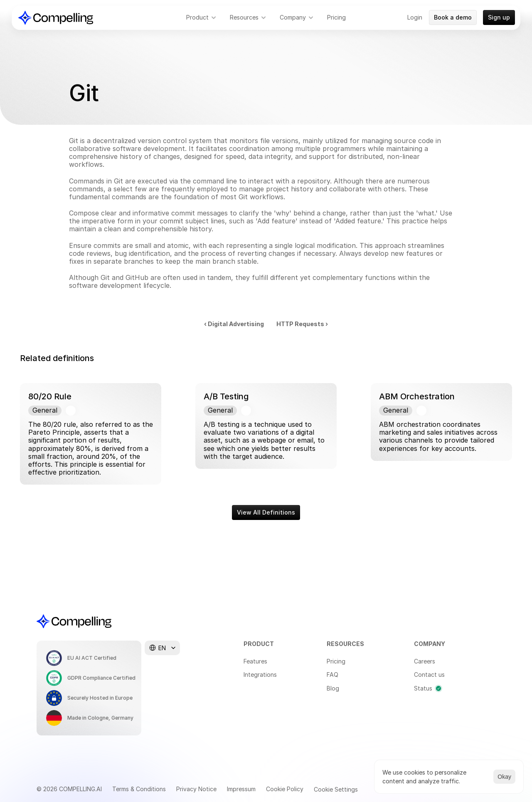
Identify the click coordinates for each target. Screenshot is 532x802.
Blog (333, 688)
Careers (425, 661)
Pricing (336, 661)
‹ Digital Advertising (234, 324)
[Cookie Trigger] (336, 790)
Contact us (429, 675)
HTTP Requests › (302, 324)
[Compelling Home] (56, 18)
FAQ (332, 675)
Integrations (260, 675)
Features (255, 661)
